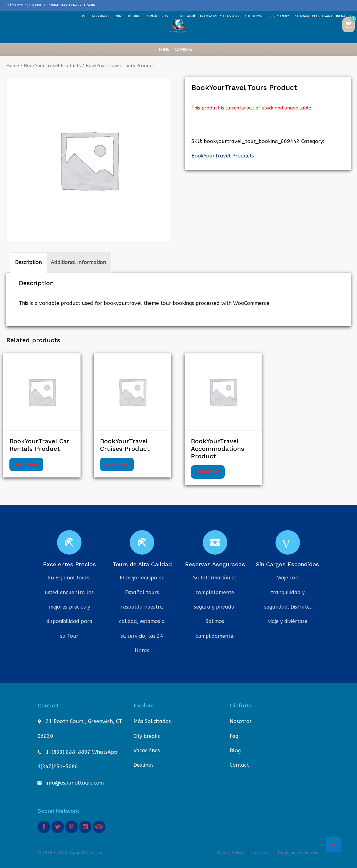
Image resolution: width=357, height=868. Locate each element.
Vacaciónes (147, 751)
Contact (239, 765)
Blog (235, 751)
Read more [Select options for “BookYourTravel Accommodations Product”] (208, 472)
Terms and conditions (298, 852)
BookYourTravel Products (52, 66)
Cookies (260, 852)
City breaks (147, 736)
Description (28, 262)
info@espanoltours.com (75, 783)
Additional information (78, 262)
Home (164, 50)
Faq (234, 736)
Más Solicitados (152, 721)
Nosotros (241, 721)
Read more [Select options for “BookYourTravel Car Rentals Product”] (26, 464)
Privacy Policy (230, 852)
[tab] (28, 263)
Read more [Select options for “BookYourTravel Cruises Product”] (117, 464)
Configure (183, 50)
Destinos (144, 765)
